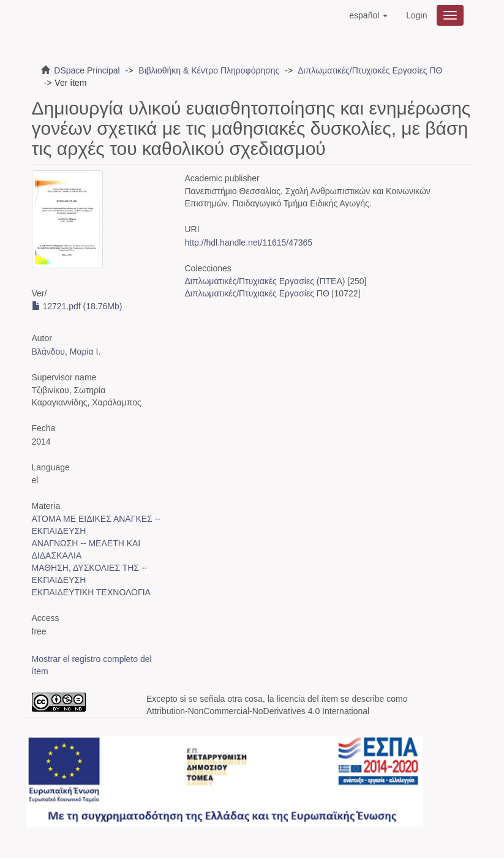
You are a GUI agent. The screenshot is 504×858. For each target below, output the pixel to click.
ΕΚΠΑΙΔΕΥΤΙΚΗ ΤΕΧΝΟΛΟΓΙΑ (91, 592)
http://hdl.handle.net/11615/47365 (249, 243)
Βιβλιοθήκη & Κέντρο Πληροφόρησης (209, 70)
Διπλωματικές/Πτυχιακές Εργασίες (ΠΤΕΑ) (265, 281)
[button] (368, 15)
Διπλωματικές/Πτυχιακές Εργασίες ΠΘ (370, 70)
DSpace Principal (87, 70)
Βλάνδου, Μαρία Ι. (66, 352)
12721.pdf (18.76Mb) (77, 306)
